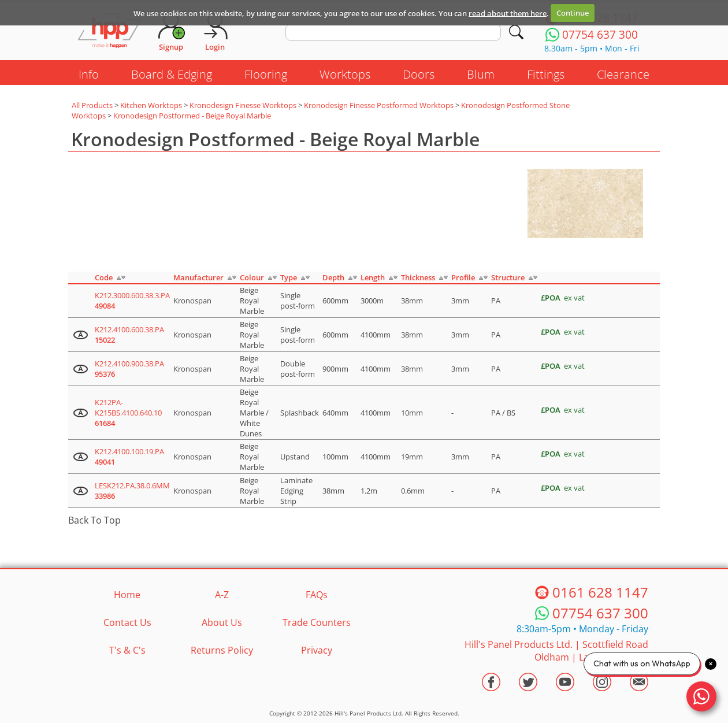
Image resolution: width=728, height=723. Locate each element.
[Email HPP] (639, 682)
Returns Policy (222, 650)
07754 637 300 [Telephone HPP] (600, 613)
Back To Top (94, 520)
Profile (463, 277)
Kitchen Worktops (151, 105)
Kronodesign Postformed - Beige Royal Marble (192, 116)
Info (89, 74)
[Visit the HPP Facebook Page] (491, 682)
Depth (333, 277)
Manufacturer (198, 277)
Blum (481, 74)
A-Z (222, 595)
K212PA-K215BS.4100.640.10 (128, 413)
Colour (252, 277)
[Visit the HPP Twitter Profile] (528, 682)
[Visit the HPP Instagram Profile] (602, 682)
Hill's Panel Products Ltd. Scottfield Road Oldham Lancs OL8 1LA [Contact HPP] (556, 651)
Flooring (266, 74)
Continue (573, 13)
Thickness (418, 277)
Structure (508, 277)
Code (104, 277)
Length (373, 277)
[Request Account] (171, 32)
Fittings (546, 74)
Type (289, 277)
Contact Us (127, 622)
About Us (222, 622)
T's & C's (127, 650)
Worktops (345, 74)
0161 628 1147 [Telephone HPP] (600, 592)
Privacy (317, 650)
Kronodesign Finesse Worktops (243, 105)
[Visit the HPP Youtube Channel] (565, 682)
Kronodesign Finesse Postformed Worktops (379, 105)
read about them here (508, 13)
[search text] (393, 32)
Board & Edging (172, 74)
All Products (92, 105)
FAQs (317, 595)
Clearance (623, 74)
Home (127, 595)
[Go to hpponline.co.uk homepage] (110, 32)
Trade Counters (317, 622)
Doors (419, 74)
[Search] (516, 32)
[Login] (215, 32)
